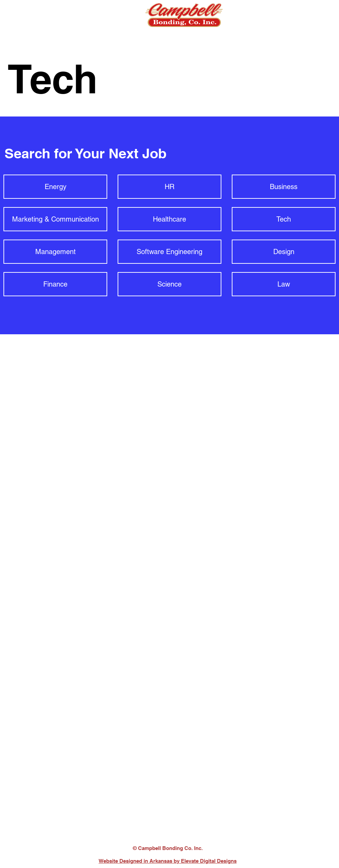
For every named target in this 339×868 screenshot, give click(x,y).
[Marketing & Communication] (55, 219)
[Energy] (55, 187)
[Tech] (284, 219)
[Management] (55, 252)
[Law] (284, 284)
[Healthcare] (169, 219)
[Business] (284, 187)
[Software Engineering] (169, 252)
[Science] (169, 284)
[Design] (284, 252)
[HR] (169, 187)
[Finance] (55, 284)
